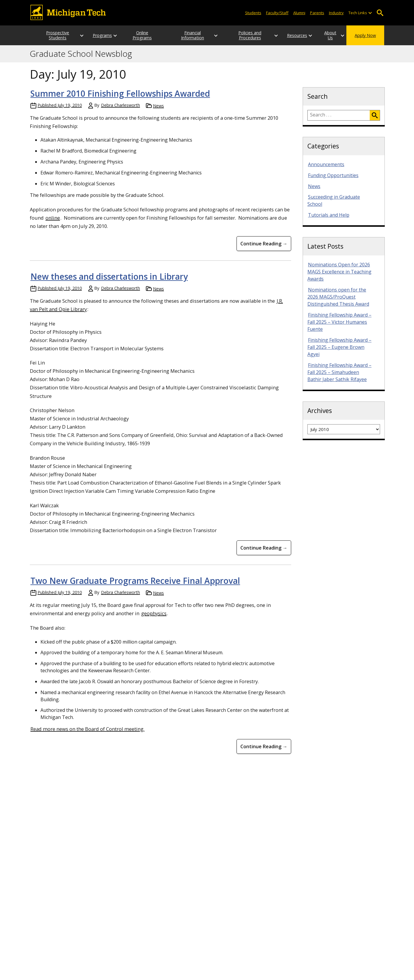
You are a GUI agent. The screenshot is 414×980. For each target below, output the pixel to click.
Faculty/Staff (277, 13)
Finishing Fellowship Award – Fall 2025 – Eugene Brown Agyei (339, 347)
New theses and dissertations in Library (109, 276)
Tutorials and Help (329, 215)
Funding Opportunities (333, 175)
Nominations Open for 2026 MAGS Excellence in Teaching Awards (339, 272)
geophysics (154, 613)
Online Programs (141, 35)
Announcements (326, 164)
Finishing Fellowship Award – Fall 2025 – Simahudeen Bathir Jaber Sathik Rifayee (339, 372)
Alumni (299, 13)
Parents (317, 13)
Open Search (380, 13)
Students (253, 13)
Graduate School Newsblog (81, 54)
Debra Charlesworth (120, 105)
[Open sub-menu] (370, 13)
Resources (286, 35)
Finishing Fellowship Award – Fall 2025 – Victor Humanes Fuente (339, 322)
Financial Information (191, 35)
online (53, 218)
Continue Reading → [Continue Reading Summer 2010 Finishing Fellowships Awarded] (264, 244)
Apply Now (365, 35)
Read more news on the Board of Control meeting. (87, 729)
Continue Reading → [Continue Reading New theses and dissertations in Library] (264, 548)
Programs (96, 35)
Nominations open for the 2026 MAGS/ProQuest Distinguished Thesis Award (338, 297)
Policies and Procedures (241, 35)
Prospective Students (52, 35)
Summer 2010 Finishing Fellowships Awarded (120, 93)
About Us (325, 35)
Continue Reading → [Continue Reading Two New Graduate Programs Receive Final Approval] (264, 746)
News (158, 106)
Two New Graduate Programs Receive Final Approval (135, 581)
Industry (336, 13)
